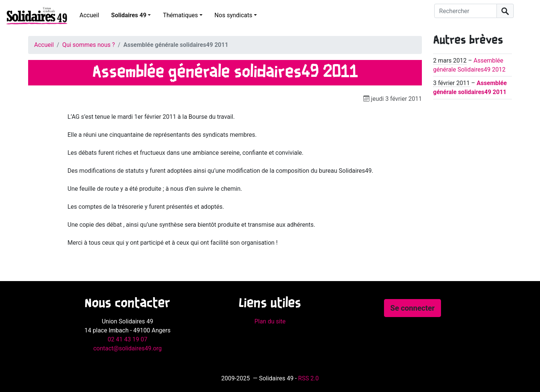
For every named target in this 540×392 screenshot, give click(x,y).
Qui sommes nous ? (88, 45)
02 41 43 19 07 (127, 339)
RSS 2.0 (308, 378)
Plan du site (270, 321)
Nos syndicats (233, 15)
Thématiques (180, 15)
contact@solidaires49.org (128, 348)
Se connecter (412, 308)
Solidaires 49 (129, 15)
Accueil (89, 15)
